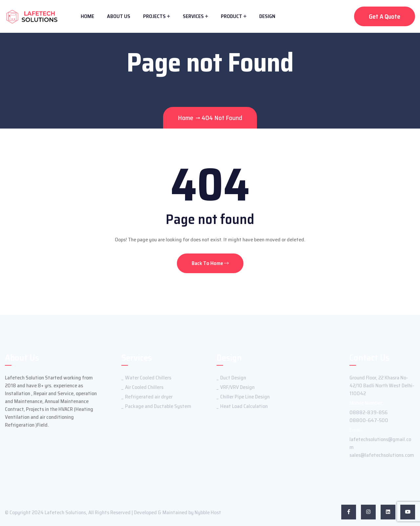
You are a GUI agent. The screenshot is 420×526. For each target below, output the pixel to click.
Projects (154, 16)
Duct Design (233, 378)
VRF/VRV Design (237, 387)
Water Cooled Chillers (148, 378)
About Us (119, 16)
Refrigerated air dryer (149, 397)
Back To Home (210, 263)
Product (231, 16)
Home (87, 16)
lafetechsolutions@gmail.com (380, 443)
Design (267, 16)
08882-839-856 (368, 412)
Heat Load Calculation (244, 406)
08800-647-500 (369, 420)
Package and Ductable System (158, 406)
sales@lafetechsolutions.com (382, 455)
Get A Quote (385, 16)
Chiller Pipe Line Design (245, 397)
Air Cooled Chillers (144, 387)
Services (193, 16)
